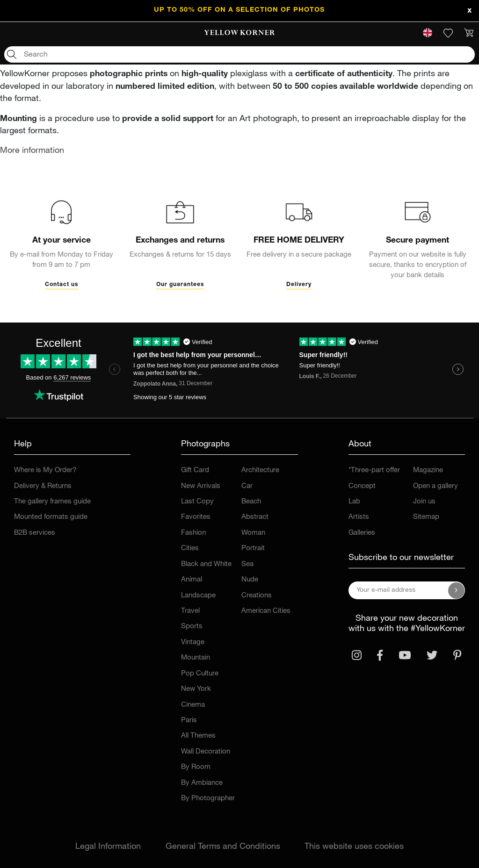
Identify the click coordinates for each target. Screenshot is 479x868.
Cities (190, 549)
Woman (253, 533)
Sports (192, 627)
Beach (251, 502)
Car (247, 486)
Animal (192, 580)
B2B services (35, 533)
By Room (196, 767)
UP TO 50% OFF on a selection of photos (239, 10)
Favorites (196, 517)
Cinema (193, 705)
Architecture (260, 470)
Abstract (255, 517)
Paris (189, 721)
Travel (190, 611)
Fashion (193, 533)
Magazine (428, 470)
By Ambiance (202, 783)
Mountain (196, 658)
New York (196, 689)
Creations (257, 596)
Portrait (253, 549)
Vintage (193, 642)
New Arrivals (201, 486)
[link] (239, 33)
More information (32, 151)
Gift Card (195, 470)
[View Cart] (469, 33)
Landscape (198, 596)
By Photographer (208, 799)
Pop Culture (200, 674)
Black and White (206, 564)
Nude (250, 580)
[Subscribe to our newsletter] (457, 590)
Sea (247, 564)
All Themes (198, 736)
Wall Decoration (206, 752)
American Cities (266, 611)
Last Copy (197, 502)
